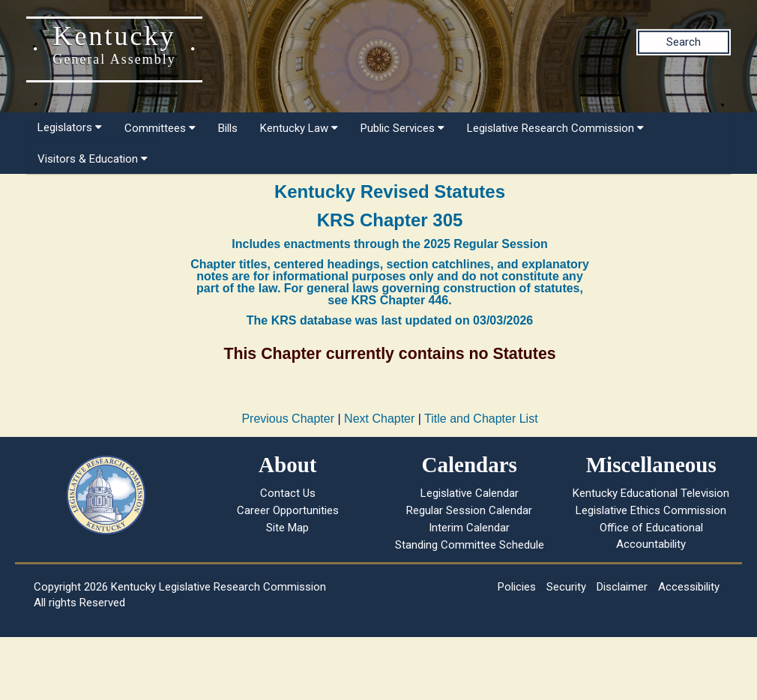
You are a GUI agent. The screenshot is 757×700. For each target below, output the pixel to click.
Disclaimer (622, 587)
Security (566, 587)
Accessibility (689, 587)
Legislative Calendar (470, 493)
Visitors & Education (93, 159)
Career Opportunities (288, 510)
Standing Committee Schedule (470, 545)
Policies (517, 587)
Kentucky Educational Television (651, 493)
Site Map (287, 528)
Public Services (402, 128)
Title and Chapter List (481, 419)
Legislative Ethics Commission (651, 510)
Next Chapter (379, 419)
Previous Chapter (288, 419)
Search (684, 42)
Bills (228, 128)
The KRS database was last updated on (390, 320)
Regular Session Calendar (469, 510)
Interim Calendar (469, 528)
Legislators (70, 127)
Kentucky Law (299, 128)
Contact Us (288, 493)
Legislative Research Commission (555, 128)
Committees (160, 128)
